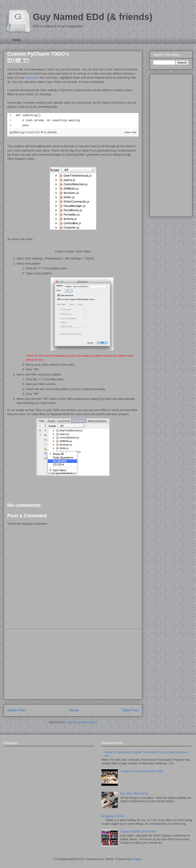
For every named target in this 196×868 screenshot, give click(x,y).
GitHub (52, 132)
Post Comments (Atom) (82, 722)
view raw (130, 132)
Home (17, 40)
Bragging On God (113, 816)
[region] (73, 121)
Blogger (137, 859)
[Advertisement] (73, 664)
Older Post (130, 710)
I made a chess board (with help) (142, 771)
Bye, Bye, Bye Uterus (134, 793)
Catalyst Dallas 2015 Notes (138, 831)
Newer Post (17, 710)
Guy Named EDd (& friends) (93, 17)
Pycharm (32, 78)
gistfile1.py (17, 132)
